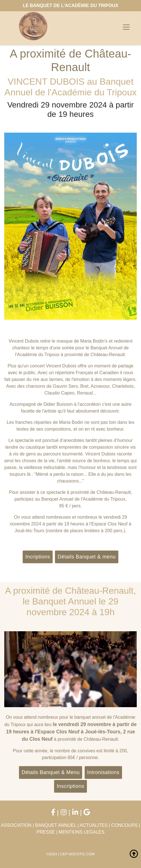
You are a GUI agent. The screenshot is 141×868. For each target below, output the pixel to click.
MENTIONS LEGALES (82, 832)
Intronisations (103, 772)
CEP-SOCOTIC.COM (77, 854)
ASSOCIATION (16, 825)
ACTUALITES (94, 825)
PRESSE (46, 832)
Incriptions (38, 557)
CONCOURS (124, 825)
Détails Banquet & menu (86, 557)
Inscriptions (70, 786)
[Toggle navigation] (126, 27)
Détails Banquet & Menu (51, 772)
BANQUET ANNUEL (56, 825)
